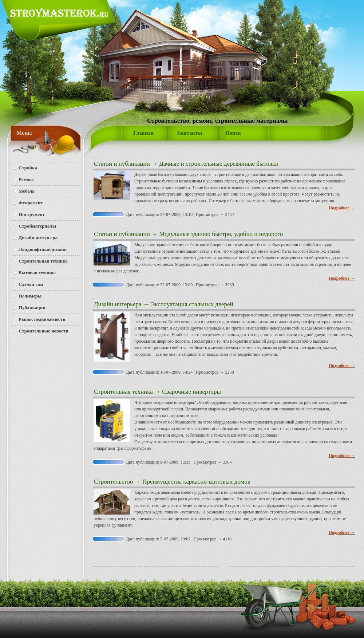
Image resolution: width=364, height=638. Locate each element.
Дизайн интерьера (118, 304)
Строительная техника (123, 392)
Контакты (189, 133)
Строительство (113, 482)
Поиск (233, 133)
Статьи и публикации (122, 164)
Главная (143, 133)
